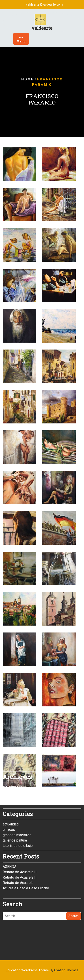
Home (28, 79)
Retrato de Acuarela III (20, 842)
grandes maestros (17, 805)
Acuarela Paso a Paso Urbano (26, 858)
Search (74, 886)
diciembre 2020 (15, 757)
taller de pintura (15, 810)
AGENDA (10, 836)
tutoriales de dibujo (18, 815)
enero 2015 (12, 773)
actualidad (11, 794)
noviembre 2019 (15, 762)
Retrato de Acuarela (18, 852)
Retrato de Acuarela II (20, 847)
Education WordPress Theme (42, 970)
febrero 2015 (13, 767)
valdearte (42, 28)
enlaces (9, 799)
